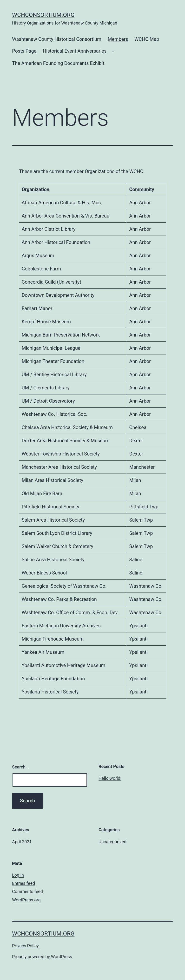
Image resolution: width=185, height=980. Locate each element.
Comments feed (27, 891)
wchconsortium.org (43, 15)
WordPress (62, 957)
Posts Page (24, 51)
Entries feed (23, 883)
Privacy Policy (25, 946)
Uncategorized (112, 842)
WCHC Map (147, 39)
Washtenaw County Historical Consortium (57, 39)
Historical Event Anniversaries (75, 51)
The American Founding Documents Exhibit (58, 63)
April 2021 (22, 842)
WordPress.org (26, 900)
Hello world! (110, 778)
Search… (20, 767)
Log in (18, 875)
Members (118, 39)
